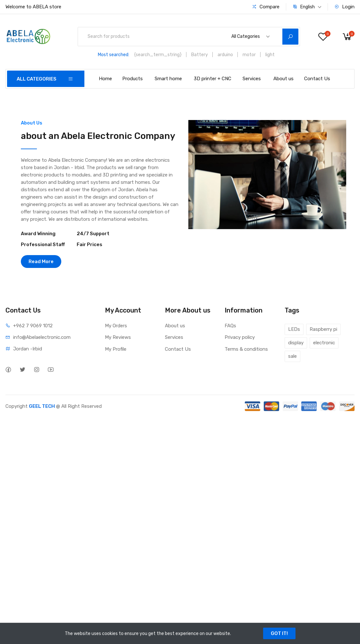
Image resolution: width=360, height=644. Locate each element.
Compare (266, 7)
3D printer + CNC (213, 79)
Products (133, 79)
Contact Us (317, 79)
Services (252, 79)
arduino (225, 55)
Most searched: (114, 55)
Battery (200, 55)
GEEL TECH (42, 406)
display (296, 343)
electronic (324, 343)
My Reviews (118, 337)
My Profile (116, 349)
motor (249, 55)
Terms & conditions (246, 349)
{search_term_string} (158, 55)
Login (344, 7)
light (270, 55)
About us (283, 79)
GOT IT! (279, 633)
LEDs (294, 329)
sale (292, 356)
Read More (41, 262)
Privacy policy (240, 337)
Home (105, 79)
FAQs (230, 326)
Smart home (168, 79)
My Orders (116, 326)
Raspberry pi (323, 329)
